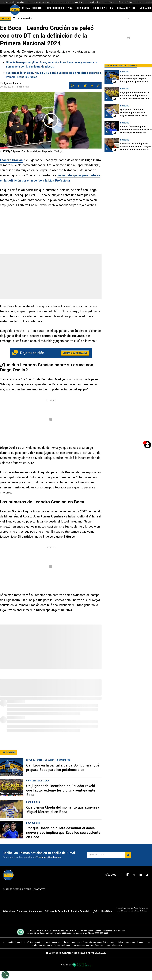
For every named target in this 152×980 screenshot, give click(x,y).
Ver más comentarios (75, 353)
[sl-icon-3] (134, 875)
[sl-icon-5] (147, 875)
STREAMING (83, 8)
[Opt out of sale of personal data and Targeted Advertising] (5, 975)
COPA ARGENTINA (126, 8)
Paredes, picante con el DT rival (88, 2)
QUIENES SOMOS (12, 889)
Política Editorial (80, 911)
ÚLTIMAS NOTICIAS (32, 8)
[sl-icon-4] (141, 875)
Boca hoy (20, 2)
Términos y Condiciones (49, 857)
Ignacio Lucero (13, 83)
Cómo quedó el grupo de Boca (130, 2)
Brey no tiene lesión (36, 2)
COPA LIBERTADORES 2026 (59, 8)
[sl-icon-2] (128, 875)
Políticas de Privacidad (57, 911)
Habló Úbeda (109, 2)
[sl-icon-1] (121, 875)
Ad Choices (9, 911)
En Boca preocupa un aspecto (59, 2)
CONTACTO (39, 889)
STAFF (27, 889)
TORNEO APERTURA (103, 8)
